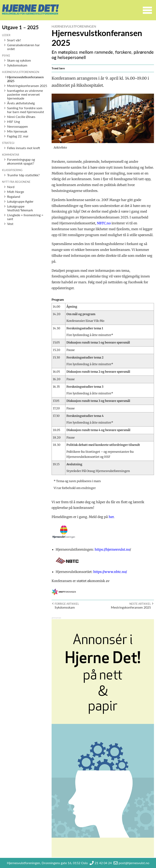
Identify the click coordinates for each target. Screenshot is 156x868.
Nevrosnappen (17, 126)
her (111, 517)
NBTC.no (104, 223)
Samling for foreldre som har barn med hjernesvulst (26, 110)
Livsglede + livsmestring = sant (25, 217)
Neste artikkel (140, 604)
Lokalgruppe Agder (20, 201)
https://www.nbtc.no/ (110, 572)
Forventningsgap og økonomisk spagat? (21, 161)
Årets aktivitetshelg (21, 103)
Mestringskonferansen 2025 (27, 86)
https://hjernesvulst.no (112, 549)
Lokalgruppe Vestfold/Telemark (20, 208)
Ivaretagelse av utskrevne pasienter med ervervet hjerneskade (25, 94)
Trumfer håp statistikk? (23, 175)
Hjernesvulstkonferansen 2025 (25, 79)
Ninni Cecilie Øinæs (21, 117)
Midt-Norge (16, 192)
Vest (10, 224)
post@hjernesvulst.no (134, 863)
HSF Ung (14, 121)
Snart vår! (14, 40)
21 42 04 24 (103, 863)
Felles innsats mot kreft (24, 148)
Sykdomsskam (17, 65)
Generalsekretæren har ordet (23, 47)
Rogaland (14, 196)
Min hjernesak (17, 131)
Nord (11, 187)
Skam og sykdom (19, 60)
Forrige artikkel (67, 604)
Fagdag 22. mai (18, 136)
